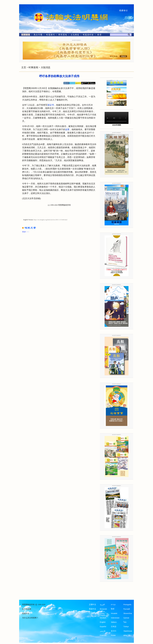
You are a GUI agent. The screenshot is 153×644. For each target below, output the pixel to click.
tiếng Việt (127, 635)
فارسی (103, 631)
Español (103, 627)
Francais (103, 635)
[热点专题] (38, 35)
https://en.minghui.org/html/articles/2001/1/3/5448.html (51, 220)
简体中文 (93, 609)
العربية (102, 605)
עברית (113, 605)
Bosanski (103, 609)
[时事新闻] (25, 35)
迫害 (67, 129)
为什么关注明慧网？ (30, 618)
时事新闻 (33, 67)
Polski (113, 635)
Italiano (114, 622)
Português (127, 605)
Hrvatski (114, 613)
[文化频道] (75, 35)
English (103, 622)
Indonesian (115, 618)
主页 (24, 67)
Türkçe (126, 627)
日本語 (114, 627)
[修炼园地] (62, 35)
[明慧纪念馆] (88, 35)
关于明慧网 (27, 609)
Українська (128, 631)
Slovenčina (128, 613)
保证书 (51, 105)
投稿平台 (26, 614)
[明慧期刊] (50, 35)
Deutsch (103, 618)
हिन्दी (113, 609)
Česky (102, 613)
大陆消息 (46, 67)
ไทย (125, 622)
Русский (127, 609)
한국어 (114, 631)
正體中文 (93, 605)
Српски (126, 618)
